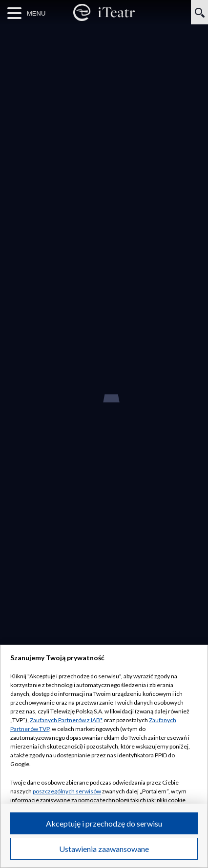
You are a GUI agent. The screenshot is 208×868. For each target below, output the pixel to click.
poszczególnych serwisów (67, 791)
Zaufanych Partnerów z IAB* (66, 720)
